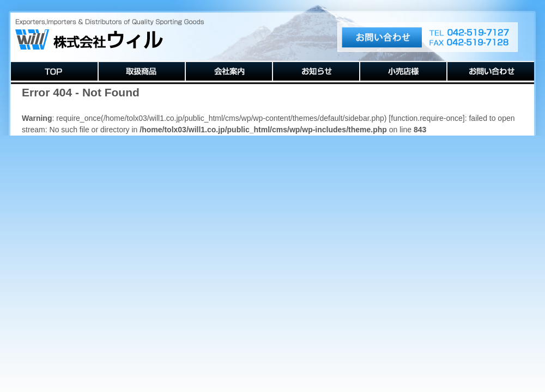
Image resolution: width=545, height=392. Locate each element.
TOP (55, 71)
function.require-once (427, 118)
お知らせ (316, 71)
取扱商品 (142, 71)
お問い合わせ (491, 71)
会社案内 (229, 71)
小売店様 (403, 71)
